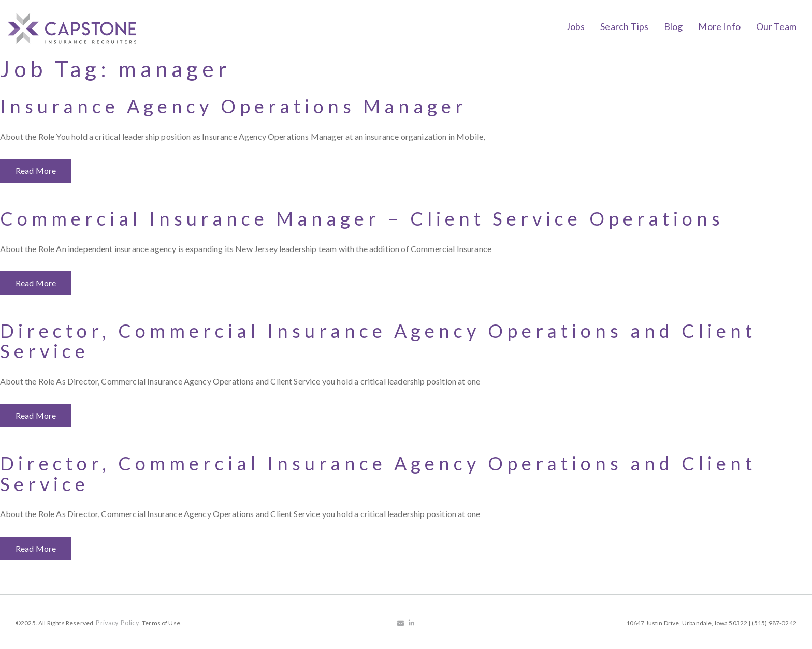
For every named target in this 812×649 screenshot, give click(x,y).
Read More (36, 171)
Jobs (576, 26)
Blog (673, 26)
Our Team (776, 26)
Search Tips (624, 26)
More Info (719, 26)
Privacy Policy (117, 623)
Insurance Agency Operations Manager (234, 106)
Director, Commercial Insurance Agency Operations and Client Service (378, 341)
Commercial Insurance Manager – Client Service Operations (362, 218)
